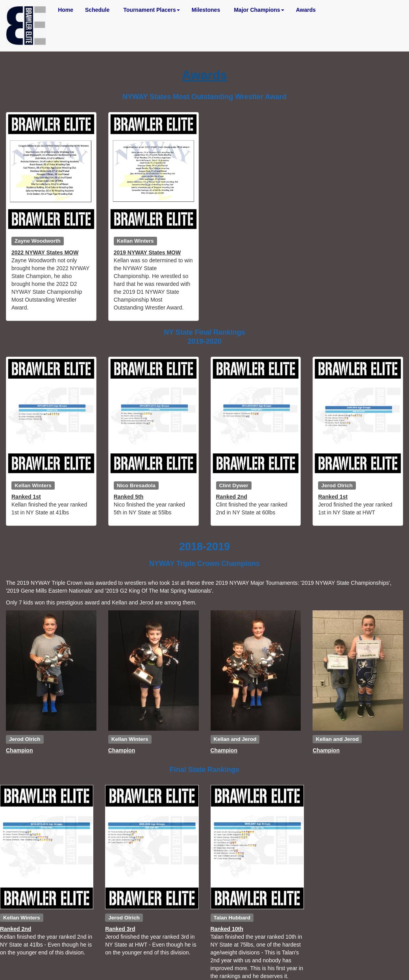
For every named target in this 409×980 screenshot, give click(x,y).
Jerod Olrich (337, 485)
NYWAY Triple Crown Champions (204, 564)
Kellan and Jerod (235, 739)
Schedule (97, 10)
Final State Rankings (204, 770)
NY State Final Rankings (204, 332)
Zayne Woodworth (38, 241)
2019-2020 (204, 341)
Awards (306, 10)
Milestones (206, 10)
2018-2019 (204, 547)
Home (66, 10)
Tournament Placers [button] (152, 10)
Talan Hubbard (232, 917)
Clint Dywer (234, 485)
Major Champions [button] (259, 10)
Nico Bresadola (136, 485)
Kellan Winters (135, 241)
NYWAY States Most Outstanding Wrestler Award (204, 97)
